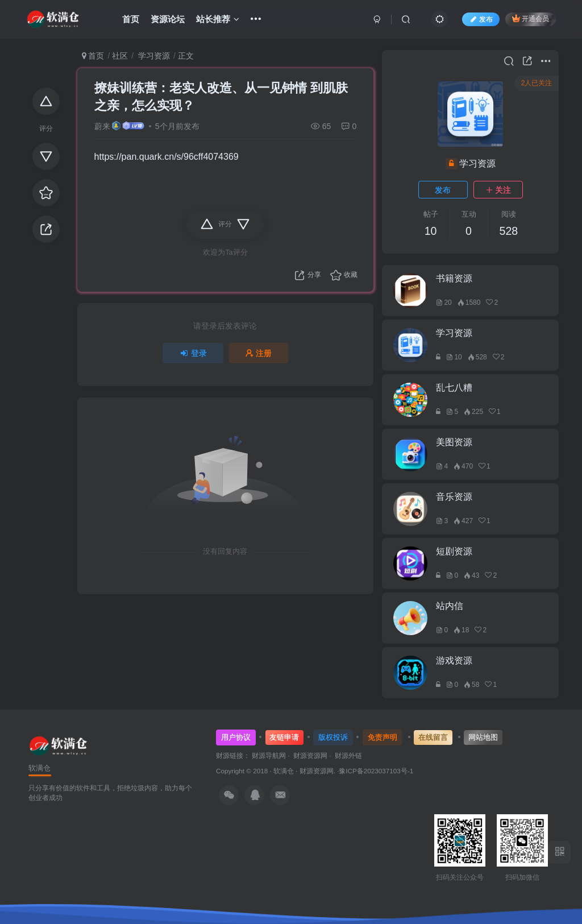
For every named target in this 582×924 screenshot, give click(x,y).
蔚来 (102, 126)
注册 (259, 353)
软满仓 (284, 771)
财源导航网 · (273, 755)
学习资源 (153, 56)
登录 (193, 353)
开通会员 (531, 18)
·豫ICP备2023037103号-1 (375, 771)
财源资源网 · (314, 755)
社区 (120, 56)
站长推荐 (218, 19)
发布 (443, 190)
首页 (131, 19)
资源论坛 (168, 19)
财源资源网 (317, 771)
